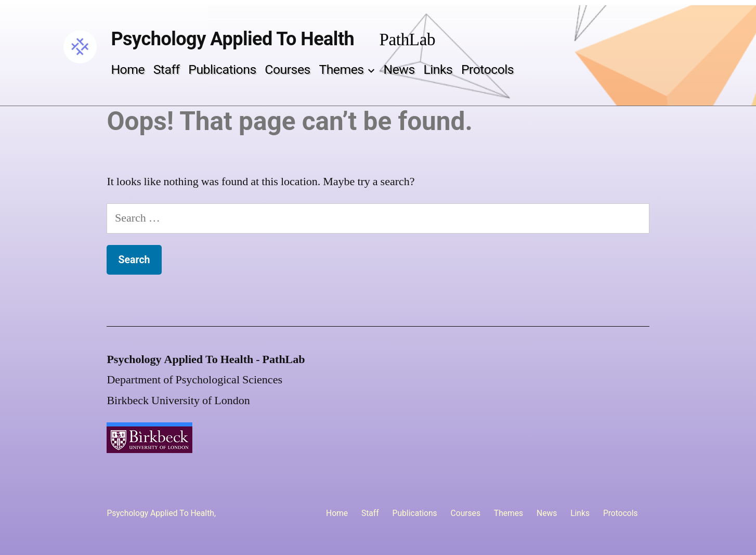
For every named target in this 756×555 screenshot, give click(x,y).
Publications (222, 69)
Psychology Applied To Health (232, 39)
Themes (341, 69)
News (399, 69)
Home (128, 69)
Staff (167, 69)
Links (438, 69)
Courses (287, 69)
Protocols (487, 69)
